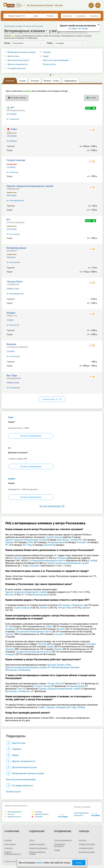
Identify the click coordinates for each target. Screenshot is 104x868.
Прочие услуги (13, 792)
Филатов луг (14, 325)
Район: (50, 43)
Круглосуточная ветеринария (21, 779)
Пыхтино (10, 814)
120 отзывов (12, 136)
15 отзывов (11, 167)
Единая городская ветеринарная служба (30, 186)
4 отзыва (10, 320)
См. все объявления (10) (52, 506)
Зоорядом (62, 558)
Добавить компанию (37, 844)
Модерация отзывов (87, 852)
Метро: (7, 43)
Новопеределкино (17, 200)
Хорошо (79, 863)
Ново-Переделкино (81, 813)
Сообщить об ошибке (87, 844)
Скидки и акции (16, 16)
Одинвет (10, 542)
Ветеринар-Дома (16, 248)
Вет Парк (12, 376)
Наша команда (10, 844)
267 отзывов (12, 114)
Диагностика (13, 56)
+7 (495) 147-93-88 (78, 29)
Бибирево (13, 141)
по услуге (68, 16)
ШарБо (49, 626)
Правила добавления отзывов (37, 853)
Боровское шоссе (13, 817)
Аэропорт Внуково (40, 814)
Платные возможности (63, 840)
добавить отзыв (13, 288)
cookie (39, 863)
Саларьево (37, 817)
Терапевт (17, 749)
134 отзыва (11, 257)
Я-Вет (14, 129)
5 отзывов (11, 351)
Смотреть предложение (31, 436)
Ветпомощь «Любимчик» (70, 540)
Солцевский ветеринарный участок (47, 561)
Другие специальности (18, 64)
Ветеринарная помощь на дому (22, 52)
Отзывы (50, 16)
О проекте (8, 840)
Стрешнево (14, 172)
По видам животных (17, 68)
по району (81, 16)
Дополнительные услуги (18, 60)
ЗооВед (93, 561)
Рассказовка (14, 234)
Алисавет (82, 542)
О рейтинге (8, 848)
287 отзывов (12, 195)
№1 (13, 108)
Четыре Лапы (15, 282)
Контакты (83, 840)
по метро (94, 16)
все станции (63, 816)
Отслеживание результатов (60, 845)
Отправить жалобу (86, 848)
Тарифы (57, 850)
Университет (14, 119)
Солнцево (37, 812)
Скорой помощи (16, 160)
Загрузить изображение (38, 848)
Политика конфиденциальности (13, 853)
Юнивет (11, 313)
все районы (96, 815)
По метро (28, 26)
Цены (36, 16)
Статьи (32, 840)
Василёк (11, 344)
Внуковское (79, 815)
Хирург (16, 755)
